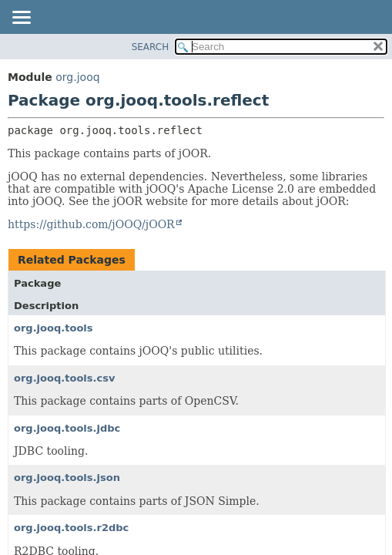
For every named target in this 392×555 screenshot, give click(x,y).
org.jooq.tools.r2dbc (71, 528)
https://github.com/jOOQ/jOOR (91, 224)
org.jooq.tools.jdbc (67, 428)
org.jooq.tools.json (67, 478)
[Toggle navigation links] (21, 18)
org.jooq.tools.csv (64, 378)
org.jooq (77, 77)
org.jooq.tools (54, 328)
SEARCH (151, 47)
